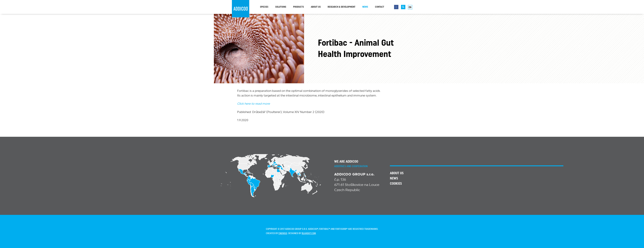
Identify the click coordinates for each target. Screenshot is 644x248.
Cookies (396, 184)
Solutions (281, 7)
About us (316, 7)
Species (264, 7)
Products (298, 7)
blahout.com (309, 233)
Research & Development (342, 7)
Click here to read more (253, 104)
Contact (380, 7)
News (365, 7)
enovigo (283, 233)
